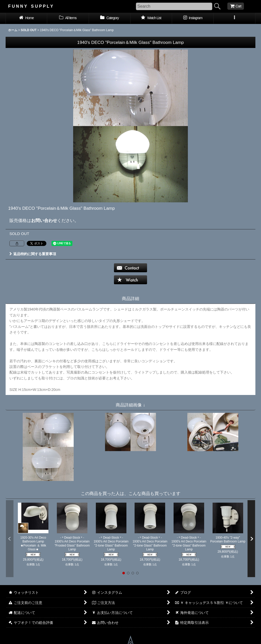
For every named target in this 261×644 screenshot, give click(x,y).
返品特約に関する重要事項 (33, 254)
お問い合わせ (44, 220)
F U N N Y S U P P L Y (31, 6)
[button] (234, 18)
